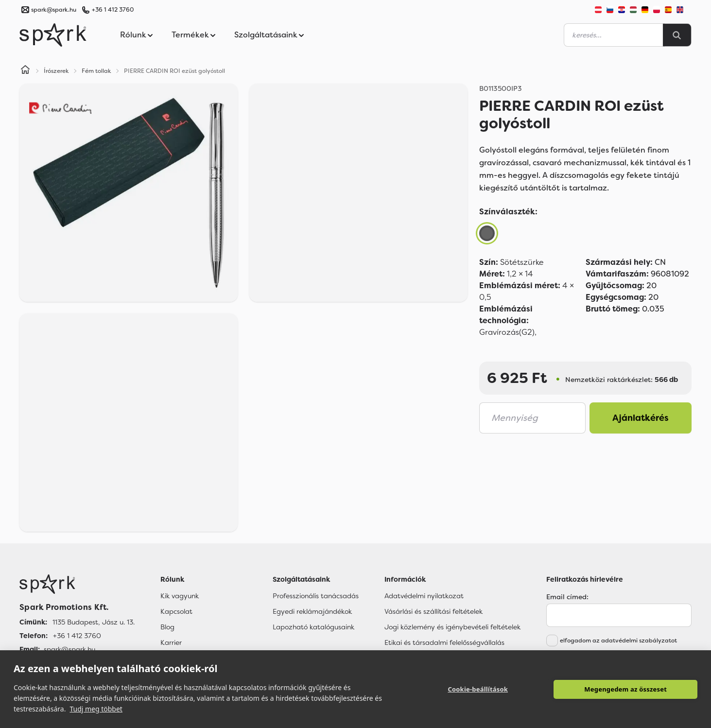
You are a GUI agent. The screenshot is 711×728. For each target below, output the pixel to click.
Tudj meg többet (96, 709)
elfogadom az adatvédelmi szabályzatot (618, 641)
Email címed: (567, 597)
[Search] (677, 35)
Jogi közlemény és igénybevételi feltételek (452, 627)
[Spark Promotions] (53, 35)
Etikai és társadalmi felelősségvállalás (444, 642)
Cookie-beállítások (478, 689)
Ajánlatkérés (641, 418)
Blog (167, 627)
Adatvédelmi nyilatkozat (424, 596)
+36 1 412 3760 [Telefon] (77, 636)
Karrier (171, 642)
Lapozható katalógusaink (313, 627)
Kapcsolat (176, 611)
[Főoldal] (77, 584)
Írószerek (56, 71)
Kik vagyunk (180, 596)
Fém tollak (96, 71)
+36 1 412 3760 (113, 10)
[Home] (25, 71)
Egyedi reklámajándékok (312, 611)
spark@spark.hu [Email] (69, 649)
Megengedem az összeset (625, 689)
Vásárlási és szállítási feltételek (434, 611)
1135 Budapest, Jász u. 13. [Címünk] (94, 622)
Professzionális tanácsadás (316, 596)
